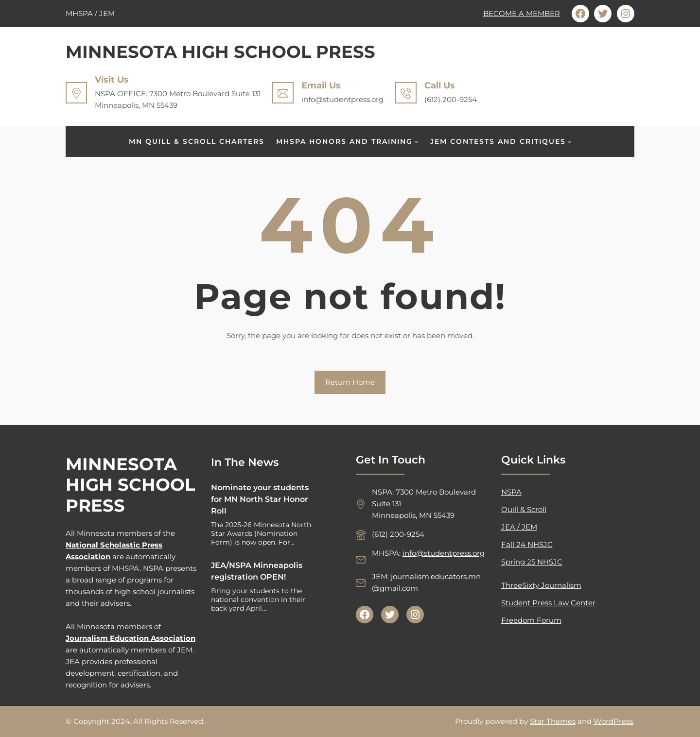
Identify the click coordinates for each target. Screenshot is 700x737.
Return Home (350, 382)
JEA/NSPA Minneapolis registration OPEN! (257, 571)
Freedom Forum (531, 620)
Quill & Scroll (524, 509)
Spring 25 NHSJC (532, 562)
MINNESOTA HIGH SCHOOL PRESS (220, 52)
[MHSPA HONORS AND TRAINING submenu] (416, 141)
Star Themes (553, 721)
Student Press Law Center (548, 603)
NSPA (511, 492)
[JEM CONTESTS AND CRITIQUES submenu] (569, 141)
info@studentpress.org (444, 553)
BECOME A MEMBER (522, 13)
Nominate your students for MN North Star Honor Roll (260, 499)
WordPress (613, 721)
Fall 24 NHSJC (527, 544)
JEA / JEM (519, 527)
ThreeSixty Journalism (541, 585)
